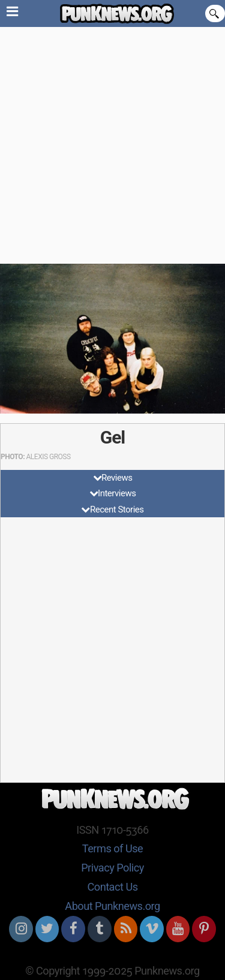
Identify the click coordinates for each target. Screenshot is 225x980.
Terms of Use (112, 848)
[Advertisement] (112, 145)
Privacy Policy (112, 868)
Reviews (117, 478)
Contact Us (112, 887)
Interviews (117, 493)
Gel (113, 437)
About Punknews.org (112, 906)
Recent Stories (117, 509)
